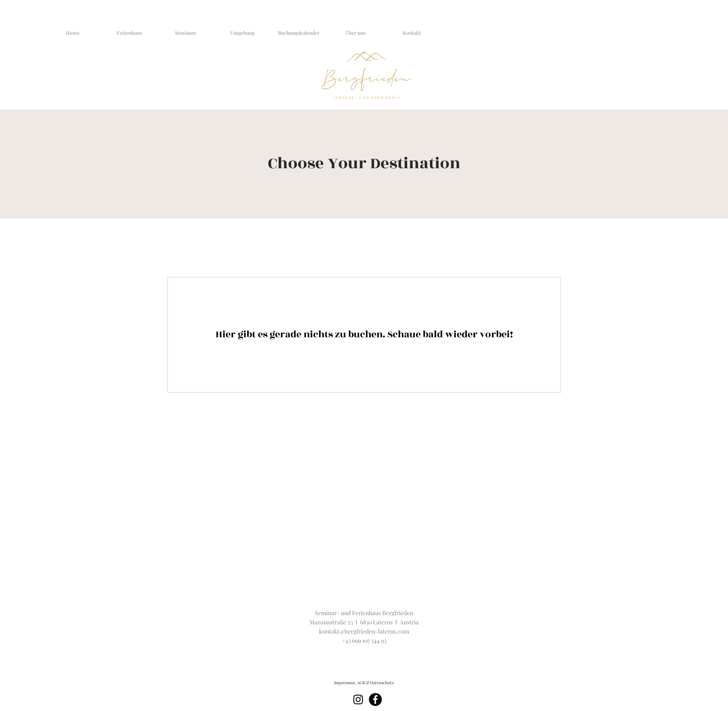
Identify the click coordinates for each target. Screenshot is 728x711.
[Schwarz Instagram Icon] (358, 699)
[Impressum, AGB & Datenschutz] (364, 683)
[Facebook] (375, 699)
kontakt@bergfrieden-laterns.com (364, 631)
